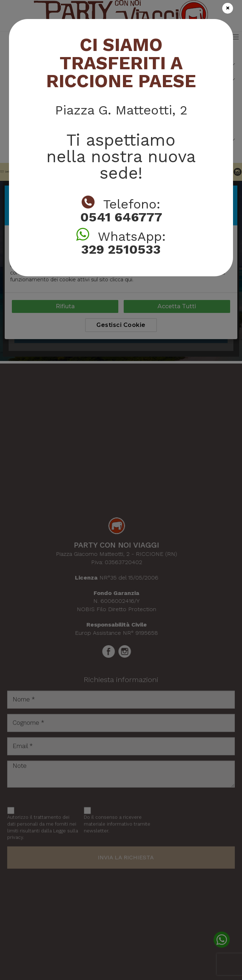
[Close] (228, 8)
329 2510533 (121, 249)
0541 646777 (121, 217)
